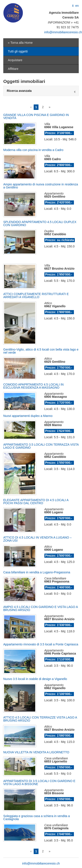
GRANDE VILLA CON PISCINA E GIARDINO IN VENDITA (36, 116)
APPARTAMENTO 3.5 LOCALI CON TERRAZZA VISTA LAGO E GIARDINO (41, 446)
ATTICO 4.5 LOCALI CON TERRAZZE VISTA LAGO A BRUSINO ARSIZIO (40, 719)
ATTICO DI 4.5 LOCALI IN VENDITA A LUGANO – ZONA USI (37, 539)
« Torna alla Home (20, 43)
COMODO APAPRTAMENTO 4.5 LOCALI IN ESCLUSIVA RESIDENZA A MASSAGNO (33, 386)
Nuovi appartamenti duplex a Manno (28, 416)
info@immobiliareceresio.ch (63, 32)
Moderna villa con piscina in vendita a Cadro (33, 150)
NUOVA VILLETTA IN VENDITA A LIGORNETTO (36, 752)
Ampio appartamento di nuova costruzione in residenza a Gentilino (41, 186)
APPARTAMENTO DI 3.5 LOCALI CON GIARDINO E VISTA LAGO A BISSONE (39, 782)
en (77, 6)
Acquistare (15, 60)
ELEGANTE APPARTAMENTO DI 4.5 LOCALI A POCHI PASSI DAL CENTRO (36, 502)
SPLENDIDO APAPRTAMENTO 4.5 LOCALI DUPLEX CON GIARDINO (40, 223)
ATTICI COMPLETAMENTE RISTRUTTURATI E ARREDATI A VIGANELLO (36, 295)
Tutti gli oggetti (18, 51)
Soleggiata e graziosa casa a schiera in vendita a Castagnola (37, 818)
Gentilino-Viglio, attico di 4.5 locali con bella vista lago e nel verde (41, 351)
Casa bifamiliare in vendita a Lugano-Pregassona (37, 572)
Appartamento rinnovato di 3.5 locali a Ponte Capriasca (41, 644)
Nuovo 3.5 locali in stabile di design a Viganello (35, 679)
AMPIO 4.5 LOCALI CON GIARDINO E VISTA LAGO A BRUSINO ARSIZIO (41, 608)
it (73, 6)
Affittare (13, 69)
